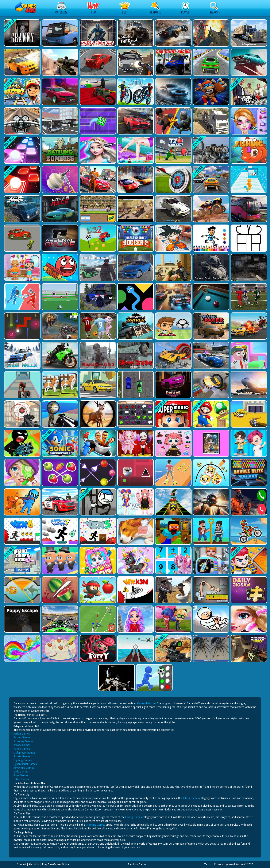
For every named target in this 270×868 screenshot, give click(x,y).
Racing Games (22, 737)
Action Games (22, 734)
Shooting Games (23, 741)
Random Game (137, 864)
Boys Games (21, 775)
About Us (34, 864)
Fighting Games (23, 760)
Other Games (21, 779)
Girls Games (21, 772)
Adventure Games (24, 768)
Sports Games (22, 756)
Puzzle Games (22, 749)
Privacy (219, 864)
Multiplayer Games (24, 753)
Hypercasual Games (25, 764)
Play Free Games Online (56, 864)
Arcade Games (22, 745)
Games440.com (146, 703)
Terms (208, 864)
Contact (22, 864)
